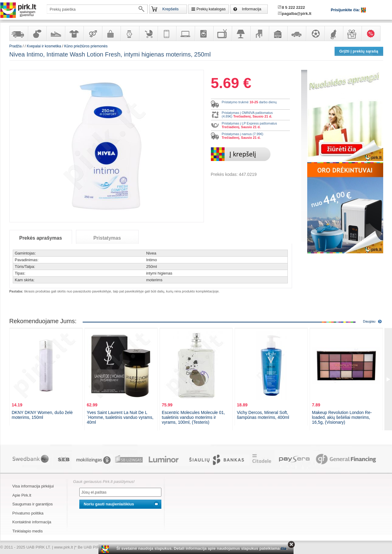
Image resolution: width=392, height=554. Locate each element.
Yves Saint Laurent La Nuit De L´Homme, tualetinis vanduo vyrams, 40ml (120, 417)
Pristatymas (107, 238)
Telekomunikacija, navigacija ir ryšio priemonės (167, 33)
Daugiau (369, 321)
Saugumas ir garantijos (33, 504)
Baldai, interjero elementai (260, 33)
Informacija (252, 9)
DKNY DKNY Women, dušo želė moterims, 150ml (42, 415)
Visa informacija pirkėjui (33, 486)
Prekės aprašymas (41, 238)
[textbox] (97, 9)
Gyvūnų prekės (334, 33)
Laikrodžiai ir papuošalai (130, 33)
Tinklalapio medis (28, 531)
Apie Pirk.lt (22, 495)
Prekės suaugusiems (93, 33)
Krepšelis (170, 9)
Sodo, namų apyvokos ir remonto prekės (278, 33)
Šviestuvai (241, 33)
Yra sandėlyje (19, 33)
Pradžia (16, 46)
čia (284, 548)
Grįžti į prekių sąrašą (359, 51)
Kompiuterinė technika (185, 33)
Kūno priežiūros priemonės (86, 46)
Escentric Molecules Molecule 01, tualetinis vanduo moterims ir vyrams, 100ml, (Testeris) (194, 417)
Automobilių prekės (297, 33)
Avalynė (56, 33)
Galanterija (111, 33)
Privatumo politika (28, 513)
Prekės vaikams (148, 33)
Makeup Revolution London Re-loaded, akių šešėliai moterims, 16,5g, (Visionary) (342, 417)
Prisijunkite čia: (346, 10)
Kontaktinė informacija (32, 522)
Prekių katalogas (211, 9)
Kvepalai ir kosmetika (37, 33)
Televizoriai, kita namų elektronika (222, 33)
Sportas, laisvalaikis (315, 33)
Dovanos (352, 33)
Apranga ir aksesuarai (74, 33)
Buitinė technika (204, 33)
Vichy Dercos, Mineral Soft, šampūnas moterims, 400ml (263, 415)
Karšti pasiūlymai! (373, 33)
